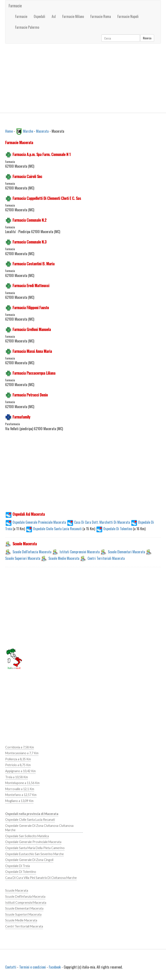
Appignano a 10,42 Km (20, 771)
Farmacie (15, 6)
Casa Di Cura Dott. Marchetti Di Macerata (98, 522)
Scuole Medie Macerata (64, 558)
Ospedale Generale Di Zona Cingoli (29, 860)
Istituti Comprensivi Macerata (80, 552)
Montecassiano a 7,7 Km (22, 753)
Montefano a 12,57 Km (21, 795)
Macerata (42, 131)
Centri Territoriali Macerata (106, 558)
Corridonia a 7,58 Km (20, 747)
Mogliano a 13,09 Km (19, 801)
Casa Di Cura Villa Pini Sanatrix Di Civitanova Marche (41, 878)
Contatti (11, 967)
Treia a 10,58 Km (17, 777)
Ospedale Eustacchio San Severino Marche (34, 854)
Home (9, 131)
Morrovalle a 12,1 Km (20, 789)
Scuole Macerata (17, 890)
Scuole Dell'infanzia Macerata (32, 552)
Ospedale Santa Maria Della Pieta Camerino (35, 848)
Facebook (55, 967)
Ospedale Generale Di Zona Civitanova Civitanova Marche (39, 828)
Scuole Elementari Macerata (126, 552)
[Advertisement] (83, 78)
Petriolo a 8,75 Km (18, 765)
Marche (28, 131)
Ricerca (147, 38)
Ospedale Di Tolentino (114, 529)
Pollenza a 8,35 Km (18, 759)
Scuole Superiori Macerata (23, 558)
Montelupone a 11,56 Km (22, 783)
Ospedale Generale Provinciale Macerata (36, 522)
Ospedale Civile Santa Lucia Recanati (54, 529)
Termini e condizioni (33, 967)
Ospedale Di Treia (18, 866)
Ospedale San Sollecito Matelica (27, 836)
